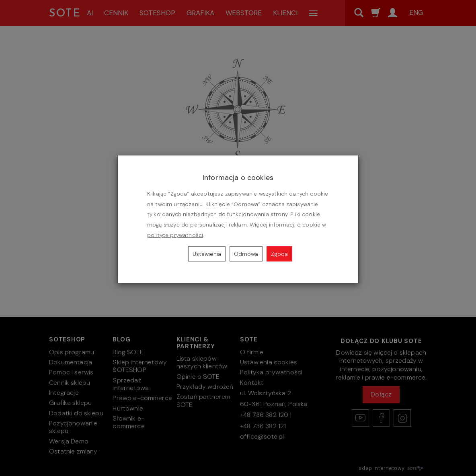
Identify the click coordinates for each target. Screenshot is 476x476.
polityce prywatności (175, 235)
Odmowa (246, 254)
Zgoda (279, 254)
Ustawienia (207, 254)
